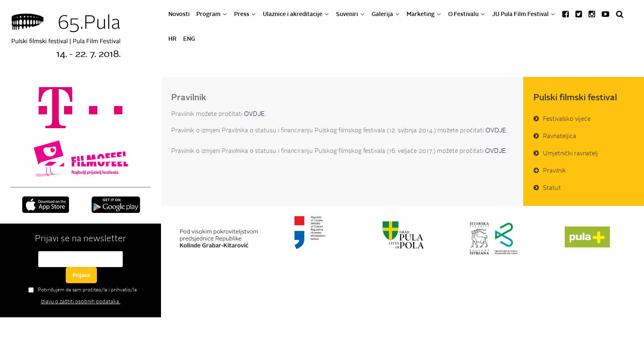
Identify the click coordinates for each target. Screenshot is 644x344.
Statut (552, 188)
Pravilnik (554, 171)
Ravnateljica (560, 137)
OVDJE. (254, 114)
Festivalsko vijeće (567, 119)
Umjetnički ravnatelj (570, 154)
